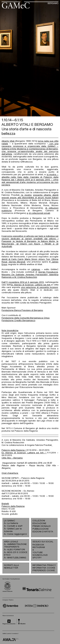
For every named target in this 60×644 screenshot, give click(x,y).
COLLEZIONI (39, 521)
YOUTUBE (38, 553)
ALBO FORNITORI (16, 550)
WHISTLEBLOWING (17, 558)
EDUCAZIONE (39, 523)
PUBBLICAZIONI (40, 529)
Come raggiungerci (17, 534)
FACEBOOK (38, 545)
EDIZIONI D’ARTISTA (43, 532)
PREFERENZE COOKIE (44, 571)
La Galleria (13, 523)
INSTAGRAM (38, 547)
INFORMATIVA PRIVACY (44, 565)
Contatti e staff (15, 526)
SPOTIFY (37, 558)
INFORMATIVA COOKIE (44, 568)
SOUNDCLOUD (38, 555)
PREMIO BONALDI (42, 526)
